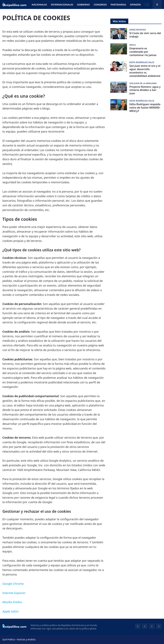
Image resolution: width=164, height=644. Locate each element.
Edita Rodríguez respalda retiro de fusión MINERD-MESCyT (145, 108)
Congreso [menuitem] (100, 4)
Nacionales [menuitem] (39, 4)
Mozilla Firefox (12, 602)
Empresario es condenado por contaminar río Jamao (143, 52)
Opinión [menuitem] (135, 4)
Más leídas (119, 21)
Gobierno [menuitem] (83, 4)
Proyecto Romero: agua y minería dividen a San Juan (145, 90)
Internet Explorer (14, 593)
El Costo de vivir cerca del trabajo (145, 35)
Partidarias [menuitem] (118, 4)
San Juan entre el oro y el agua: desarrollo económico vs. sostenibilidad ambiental (145, 71)
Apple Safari (10, 611)
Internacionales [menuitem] (62, 4)
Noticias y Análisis (26, 639)
